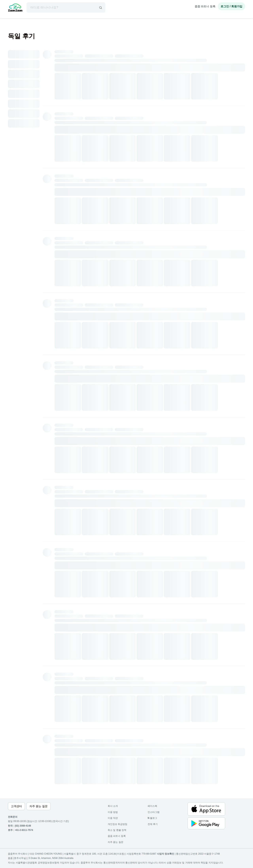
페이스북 (152, 806)
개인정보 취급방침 (118, 824)
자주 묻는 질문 (116, 842)
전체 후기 (153, 824)
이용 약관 (113, 818)
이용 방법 (113, 812)
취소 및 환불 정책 (117, 830)
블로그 (152, 818)
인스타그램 (154, 812)
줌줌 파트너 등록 (205, 6)
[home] (15, 8)
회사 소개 (113, 806)
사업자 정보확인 (166, 854)
